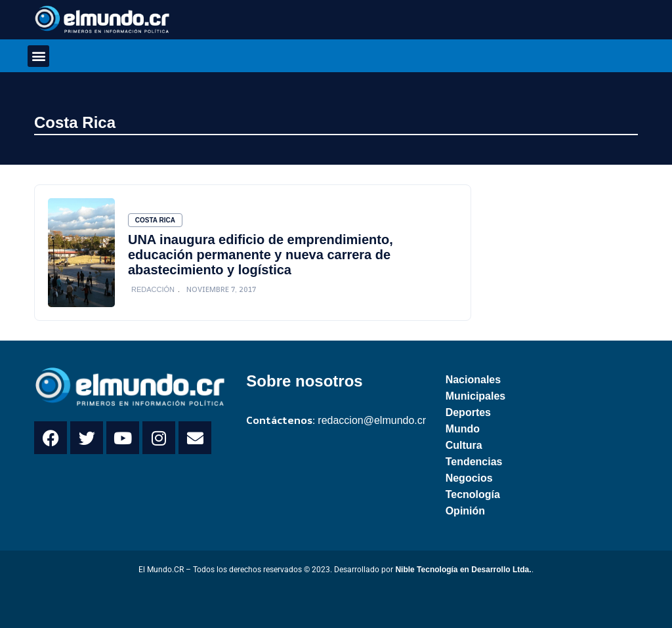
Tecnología (473, 494)
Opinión (465, 511)
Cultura (464, 445)
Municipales (476, 396)
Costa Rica (75, 122)
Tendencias (474, 462)
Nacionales (473, 380)
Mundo (463, 429)
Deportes (468, 412)
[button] (38, 56)
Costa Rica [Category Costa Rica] (155, 220)
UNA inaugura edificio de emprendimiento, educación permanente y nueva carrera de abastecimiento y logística (261, 255)
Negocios (469, 478)
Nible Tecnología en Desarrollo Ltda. (463, 570)
